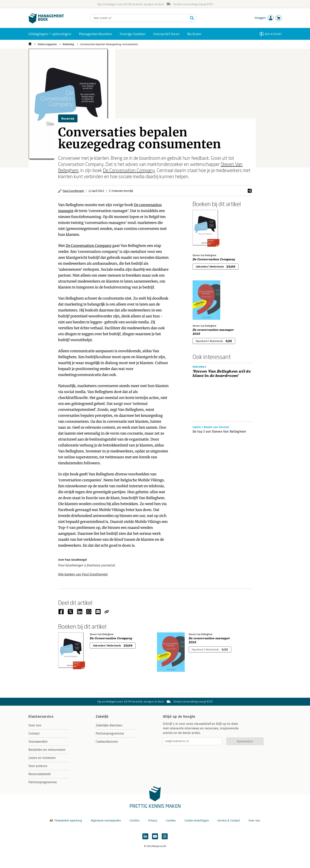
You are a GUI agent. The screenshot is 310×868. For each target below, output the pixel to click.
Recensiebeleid (40, 774)
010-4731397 (273, 34)
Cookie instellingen (197, 821)
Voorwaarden (38, 742)
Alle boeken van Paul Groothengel (83, 574)
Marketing (68, 44)
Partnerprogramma (43, 782)
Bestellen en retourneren (47, 750)
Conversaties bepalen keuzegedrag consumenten (109, 44)
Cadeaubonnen (107, 742)
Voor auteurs (38, 766)
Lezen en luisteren (42, 758)
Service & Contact (229, 821)
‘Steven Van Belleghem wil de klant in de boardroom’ (222, 374)
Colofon (134, 821)
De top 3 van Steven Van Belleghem (219, 432)
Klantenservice (41, 717)
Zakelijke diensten (109, 725)
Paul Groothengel (73, 191)
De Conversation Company (129, 170)
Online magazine (47, 44)
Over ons (35, 725)
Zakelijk (102, 717)
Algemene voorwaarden (106, 821)
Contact (34, 733)
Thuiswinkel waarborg (66, 821)
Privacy (153, 821)
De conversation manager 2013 (213, 332)
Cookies (171, 821)
